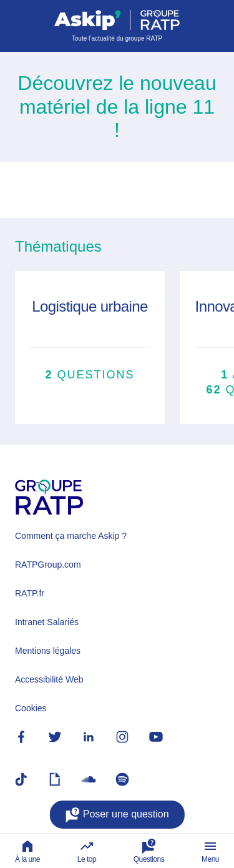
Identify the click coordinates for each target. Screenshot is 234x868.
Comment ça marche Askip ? (71, 536)
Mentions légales (48, 651)
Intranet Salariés (47, 622)
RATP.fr (30, 593)
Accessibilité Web (49, 679)
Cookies (31, 708)
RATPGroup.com (48, 565)
